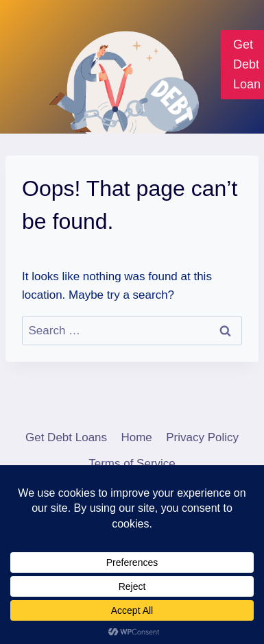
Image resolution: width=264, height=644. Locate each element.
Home (136, 437)
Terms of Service (132, 463)
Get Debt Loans (66, 437)
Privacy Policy (202, 437)
